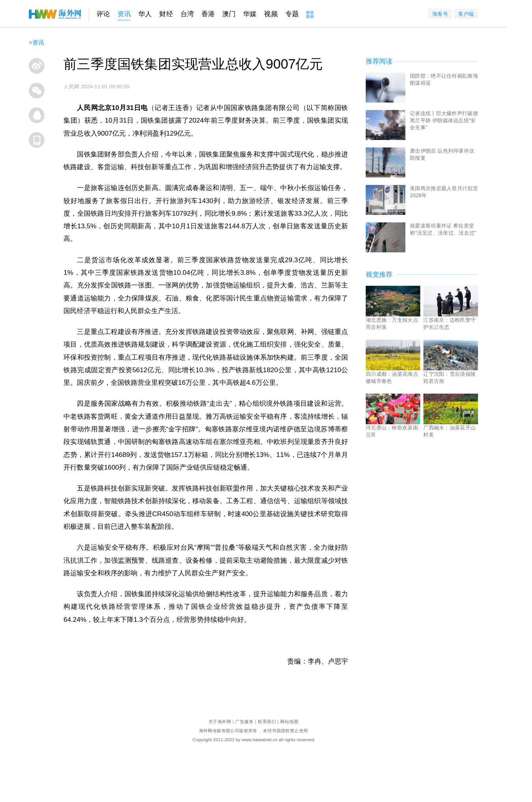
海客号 (440, 14)
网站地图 (289, 722)
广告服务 (244, 722)
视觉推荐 (379, 274)
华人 (145, 14)
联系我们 (267, 722)
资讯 (124, 14)
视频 (271, 14)
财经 (166, 14)
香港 (208, 14)
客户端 (466, 14)
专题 (292, 14)
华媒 (250, 14)
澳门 (229, 14)
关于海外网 (220, 722)
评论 (103, 14)
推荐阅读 (379, 61)
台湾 (187, 14)
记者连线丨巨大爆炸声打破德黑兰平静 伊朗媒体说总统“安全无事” (444, 120)
